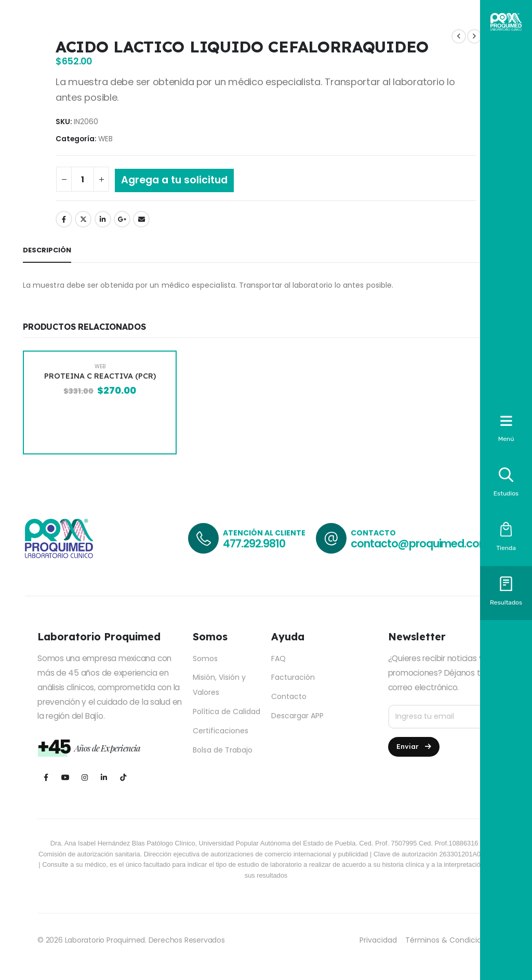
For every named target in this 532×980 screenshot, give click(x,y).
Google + (122, 219)
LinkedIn (103, 219)
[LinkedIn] (104, 777)
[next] (474, 37)
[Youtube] (65, 777)
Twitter (83, 219)
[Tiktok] (123, 777)
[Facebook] (46, 777)
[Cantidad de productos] (83, 179)
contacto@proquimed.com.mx (429, 543)
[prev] (459, 37)
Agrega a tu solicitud (174, 180)
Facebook (64, 219)
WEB (105, 139)
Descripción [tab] (47, 250)
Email (141, 219)
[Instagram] (84, 777)
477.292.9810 (254, 543)
